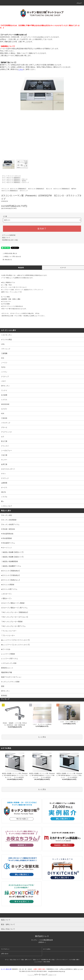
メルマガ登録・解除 (74, 960)
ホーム (4, 176)
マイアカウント (5, 949)
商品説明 (21, 268)
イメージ (63, 268)
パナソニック (10, 176)
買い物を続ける (6, 260)
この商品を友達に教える (9, 253)
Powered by (42, 975)
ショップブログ (38, 962)
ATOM (48, 962)
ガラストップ (26, 182)
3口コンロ (25, 179)
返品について (6, 238)
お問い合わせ (5, 954)
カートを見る (47, 949)
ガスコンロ (18, 176)
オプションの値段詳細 (9, 235)
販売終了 (42, 229)
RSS (45, 962)
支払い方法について (15, 960)
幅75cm (24, 181)
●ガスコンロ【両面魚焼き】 (14, 178)
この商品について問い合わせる (10, 257)
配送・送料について (26, 960)
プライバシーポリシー (62, 960)
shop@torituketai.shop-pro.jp (57, 971)
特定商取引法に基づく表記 (10, 240)
